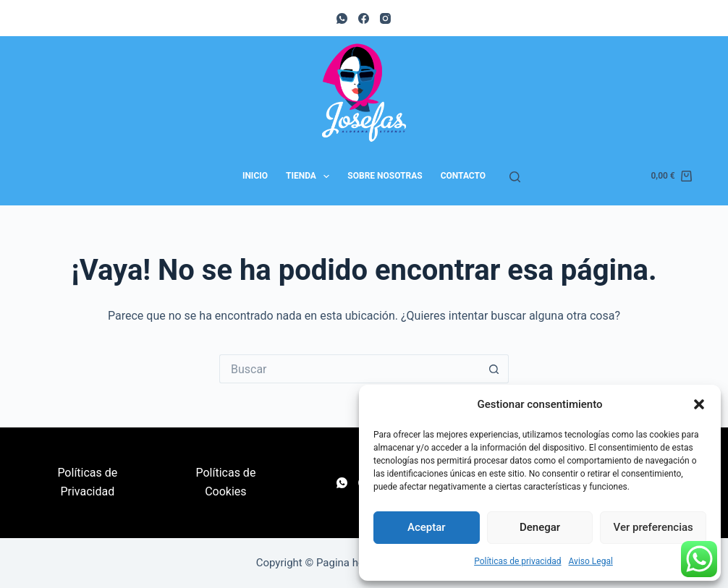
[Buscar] (515, 177)
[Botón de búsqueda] (494, 369)
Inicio (255, 176)
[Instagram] (385, 18)
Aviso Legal (591, 561)
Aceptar (427, 527)
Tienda (310, 176)
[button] (699, 404)
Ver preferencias (653, 527)
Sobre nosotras (385, 176)
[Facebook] (364, 18)
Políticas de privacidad (517, 561)
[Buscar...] (350, 369)
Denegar (540, 527)
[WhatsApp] (342, 18)
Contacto (463, 176)
